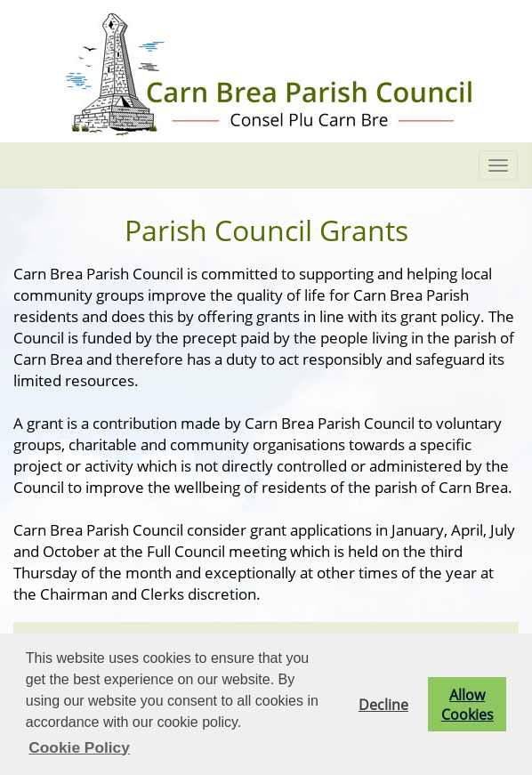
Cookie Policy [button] (79, 747)
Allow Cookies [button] (468, 705)
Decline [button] (383, 705)
